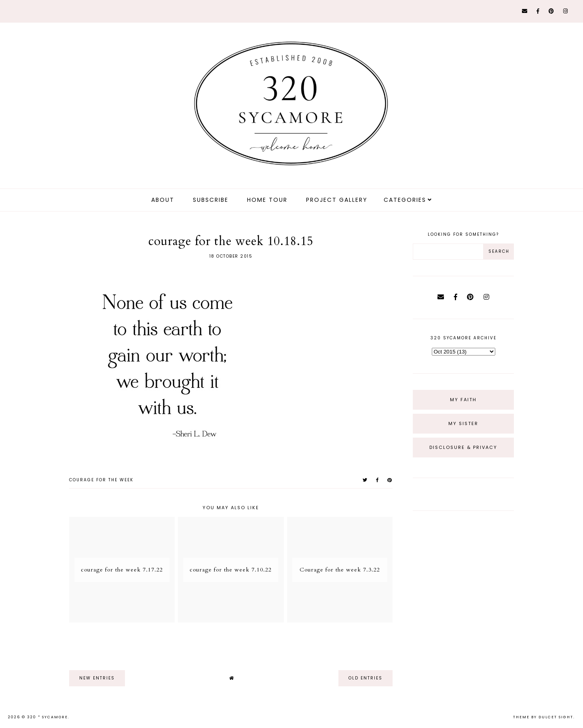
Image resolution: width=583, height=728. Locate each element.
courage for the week (101, 480)
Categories (405, 200)
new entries (97, 678)
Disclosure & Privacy (463, 447)
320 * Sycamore (48, 717)
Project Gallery (337, 200)
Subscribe (211, 200)
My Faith (463, 400)
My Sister (463, 423)
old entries (365, 678)
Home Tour (267, 200)
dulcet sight (556, 717)
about (163, 200)
